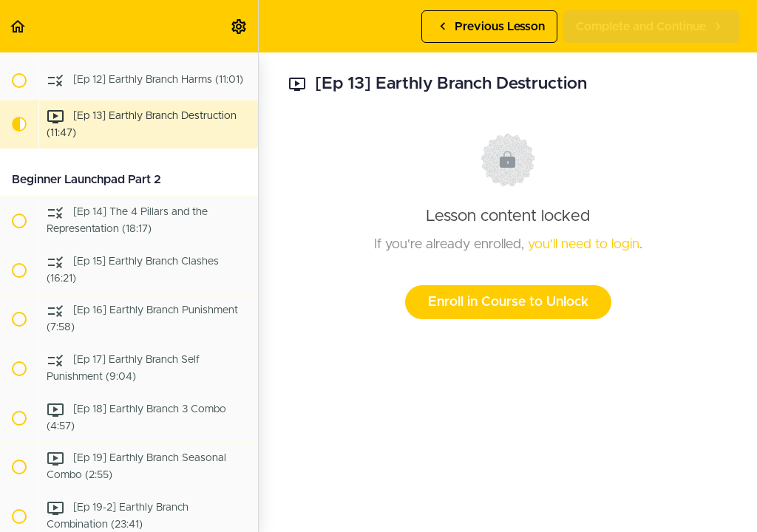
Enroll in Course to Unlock (508, 302)
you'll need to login (584, 245)
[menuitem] (240, 26)
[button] (18, 26)
